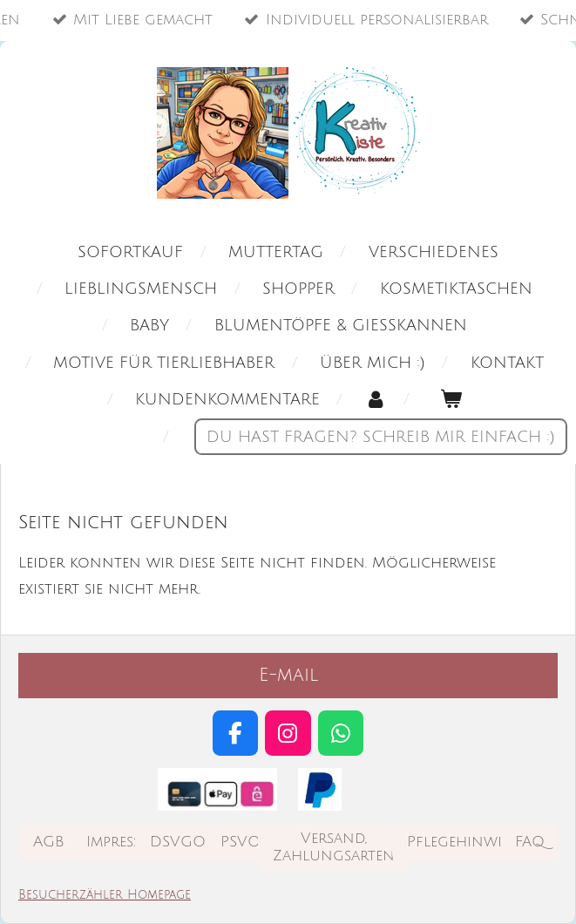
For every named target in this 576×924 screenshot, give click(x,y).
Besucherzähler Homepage (105, 895)
